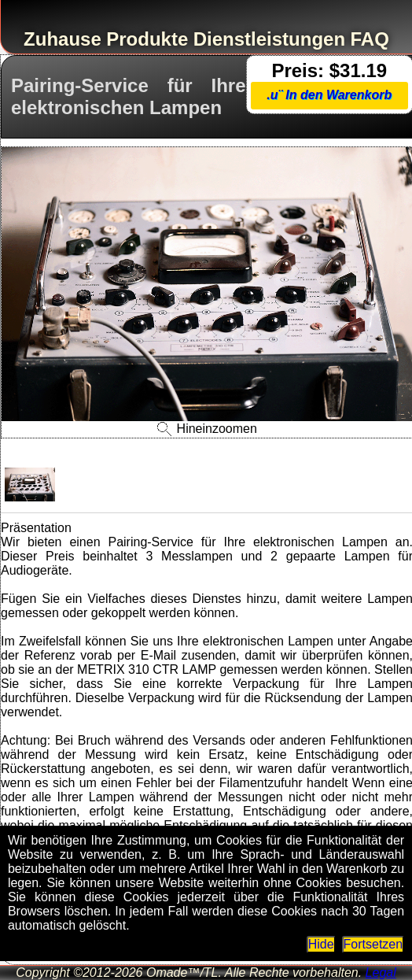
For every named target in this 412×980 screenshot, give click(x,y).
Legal (381, 973)
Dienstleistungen (269, 39)
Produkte (147, 39)
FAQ (370, 39)
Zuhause (63, 39)
